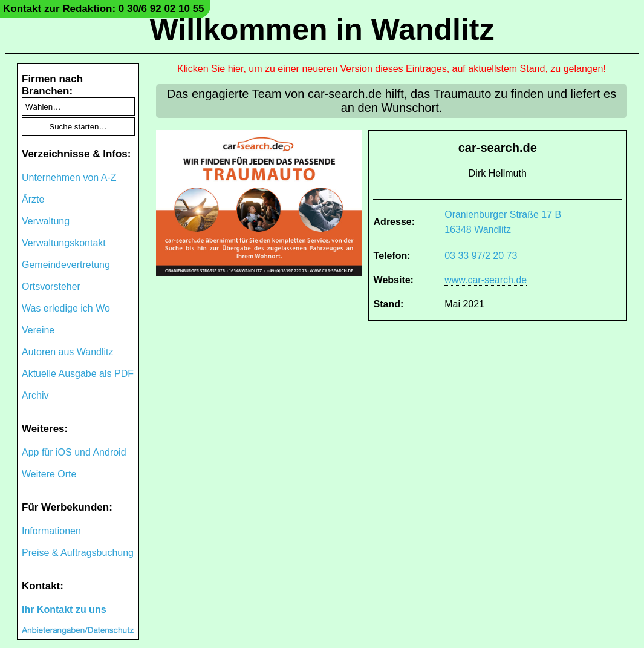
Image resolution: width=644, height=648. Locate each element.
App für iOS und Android (74, 452)
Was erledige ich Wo (66, 308)
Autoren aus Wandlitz (67, 352)
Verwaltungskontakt (64, 243)
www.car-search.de (486, 280)
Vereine (38, 330)
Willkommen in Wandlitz (322, 30)
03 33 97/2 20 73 (481, 256)
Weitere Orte (49, 474)
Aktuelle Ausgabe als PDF (78, 374)
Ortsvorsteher (51, 286)
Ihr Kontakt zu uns (64, 610)
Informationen (51, 531)
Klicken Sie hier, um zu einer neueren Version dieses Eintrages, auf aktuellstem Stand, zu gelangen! (392, 69)
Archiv (35, 395)
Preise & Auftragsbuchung (78, 553)
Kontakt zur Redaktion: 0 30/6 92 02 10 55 (104, 9)
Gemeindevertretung (66, 265)
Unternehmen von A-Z (69, 178)
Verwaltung (46, 221)
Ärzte (33, 199)
